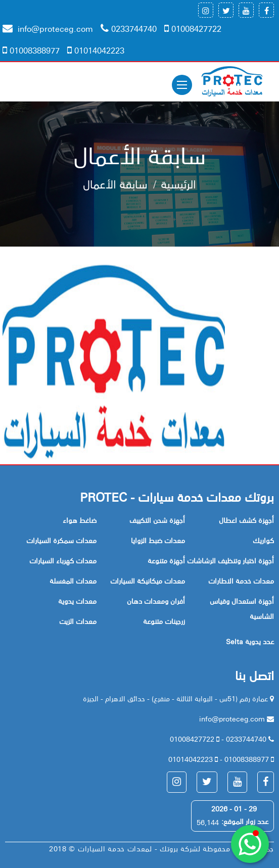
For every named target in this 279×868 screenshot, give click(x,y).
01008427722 (193, 28)
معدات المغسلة (73, 581)
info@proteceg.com (48, 28)
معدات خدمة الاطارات (241, 581)
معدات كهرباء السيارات (63, 560)
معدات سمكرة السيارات (61, 540)
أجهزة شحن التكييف (157, 520)
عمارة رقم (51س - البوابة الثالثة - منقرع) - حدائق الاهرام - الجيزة (176, 698)
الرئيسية (178, 183)
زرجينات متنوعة (164, 621)
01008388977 (31, 50)
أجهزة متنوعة (166, 560)
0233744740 (129, 28)
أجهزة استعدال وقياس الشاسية (242, 608)
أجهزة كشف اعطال (246, 520)
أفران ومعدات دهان (156, 601)
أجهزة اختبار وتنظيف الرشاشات (230, 560)
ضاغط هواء (80, 520)
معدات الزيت (78, 621)
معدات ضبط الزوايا (158, 540)
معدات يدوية (77, 601)
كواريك (263, 540)
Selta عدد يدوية (250, 641)
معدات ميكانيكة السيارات (148, 581)
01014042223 (96, 50)
